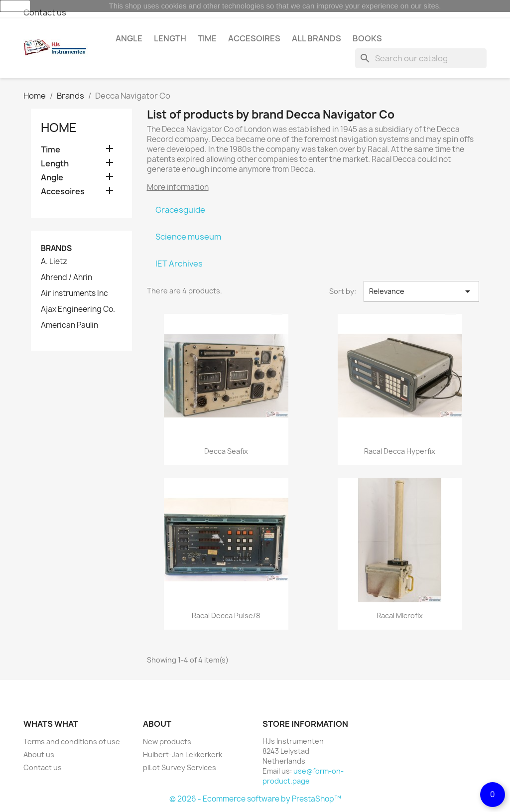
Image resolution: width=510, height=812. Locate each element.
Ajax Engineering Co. (78, 309)
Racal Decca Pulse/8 (226, 615)
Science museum (188, 237)
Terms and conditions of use (72, 742)
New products (167, 742)
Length (170, 38)
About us (39, 754)
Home (59, 128)
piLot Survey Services (180, 767)
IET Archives (179, 264)
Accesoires (254, 38)
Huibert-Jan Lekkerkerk (183, 754)
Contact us (45, 12)
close (15, 6)
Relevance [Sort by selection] (421, 291)
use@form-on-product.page (303, 776)
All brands (317, 38)
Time (207, 38)
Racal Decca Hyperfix (400, 451)
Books (367, 38)
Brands (56, 248)
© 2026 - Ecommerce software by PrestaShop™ (255, 799)
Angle (129, 38)
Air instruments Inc (74, 293)
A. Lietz (54, 262)
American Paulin (69, 325)
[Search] (421, 58)
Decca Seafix (226, 451)
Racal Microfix (400, 615)
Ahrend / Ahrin (66, 277)
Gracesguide (180, 210)
